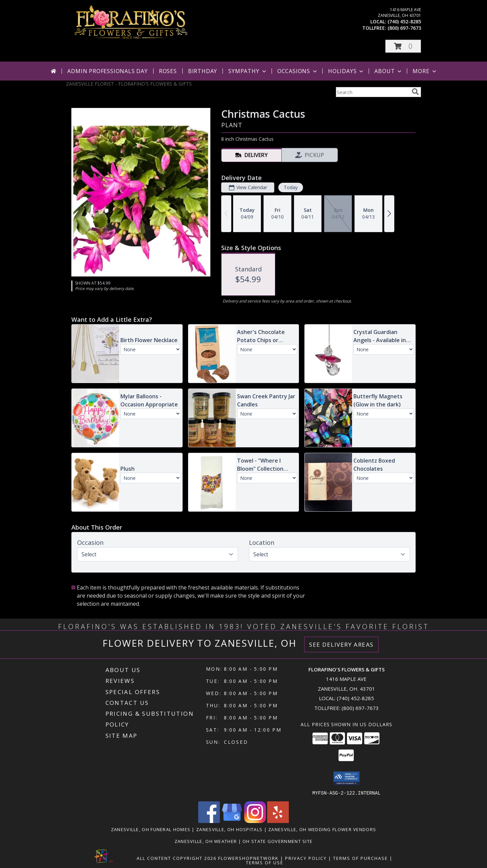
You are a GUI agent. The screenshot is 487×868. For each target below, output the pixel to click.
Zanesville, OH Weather (206, 841)
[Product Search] (372, 92)
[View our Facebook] (209, 821)
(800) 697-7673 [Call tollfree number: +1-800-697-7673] (404, 28)
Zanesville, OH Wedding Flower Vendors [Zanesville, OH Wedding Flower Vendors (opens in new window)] (322, 829)
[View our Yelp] (278, 821)
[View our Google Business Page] (232, 821)
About (389, 71)
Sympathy (248, 71)
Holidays (346, 71)
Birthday (203, 71)
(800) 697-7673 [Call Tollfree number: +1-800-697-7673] (360, 708)
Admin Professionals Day (107, 71)
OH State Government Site (277, 841)
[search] (415, 92)
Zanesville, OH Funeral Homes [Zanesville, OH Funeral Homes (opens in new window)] (151, 829)
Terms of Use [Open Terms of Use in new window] (265, 862)
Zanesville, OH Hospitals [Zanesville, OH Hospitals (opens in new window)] (229, 829)
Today (291, 187)
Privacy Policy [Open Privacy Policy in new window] (306, 858)
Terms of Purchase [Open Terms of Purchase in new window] (361, 858)
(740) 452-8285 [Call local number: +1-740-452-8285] (404, 21)
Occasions (298, 71)
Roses (168, 71)
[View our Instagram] (255, 821)
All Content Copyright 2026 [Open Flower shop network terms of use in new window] (177, 858)
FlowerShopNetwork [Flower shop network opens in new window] (248, 858)
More (425, 71)
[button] (403, 46)
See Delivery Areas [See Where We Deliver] (341, 644)
